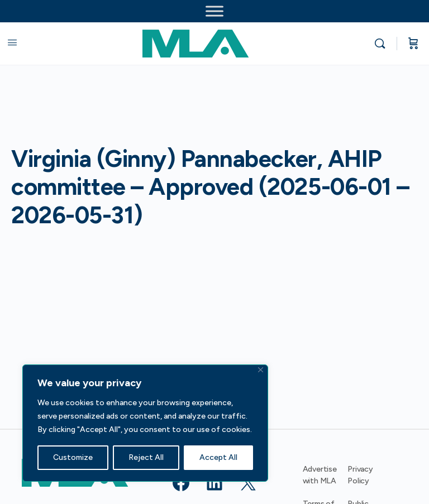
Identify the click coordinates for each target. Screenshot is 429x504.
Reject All (146, 457)
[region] (145, 423)
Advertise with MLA (320, 475)
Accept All (218, 457)
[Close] (261, 370)
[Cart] (413, 44)
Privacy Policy (360, 475)
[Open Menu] (12, 42)
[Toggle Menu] (214, 11)
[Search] (383, 44)
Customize (73, 457)
